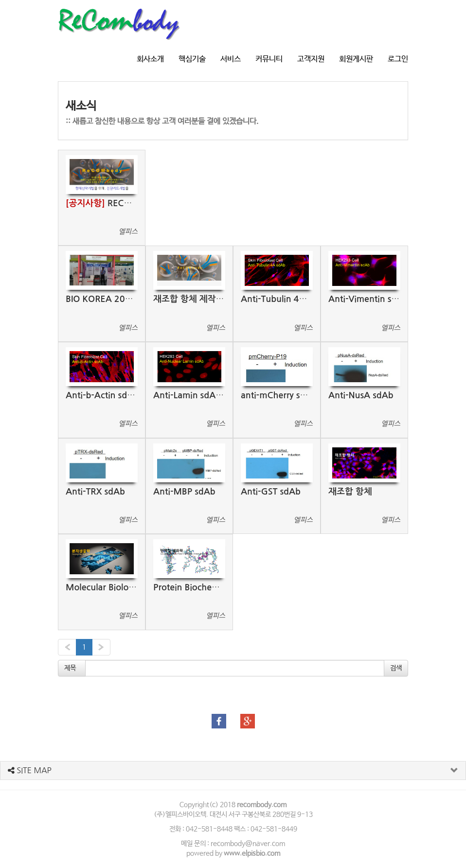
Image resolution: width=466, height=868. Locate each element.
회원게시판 (356, 59)
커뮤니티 (269, 59)
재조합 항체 (350, 492)
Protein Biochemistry (195, 587)
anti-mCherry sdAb (279, 395)
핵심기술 (192, 59)
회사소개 (150, 59)
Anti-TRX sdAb (95, 492)
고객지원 (311, 59)
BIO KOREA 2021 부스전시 (118, 299)
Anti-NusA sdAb (361, 395)
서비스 (231, 59)
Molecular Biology (102, 587)
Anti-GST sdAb (271, 492)
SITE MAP (30, 770)
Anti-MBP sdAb (184, 492)
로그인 (398, 59)
